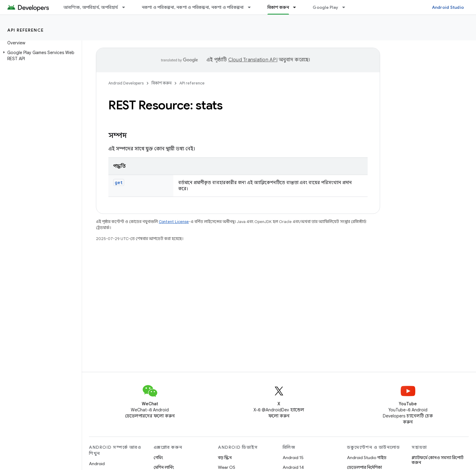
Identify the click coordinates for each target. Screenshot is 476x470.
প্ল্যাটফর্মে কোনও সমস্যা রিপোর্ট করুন (438, 460)
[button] (40, 56)
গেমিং (158, 458)
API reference (26, 30)
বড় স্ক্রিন (225, 458)
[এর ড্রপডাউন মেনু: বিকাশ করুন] (297, 7)
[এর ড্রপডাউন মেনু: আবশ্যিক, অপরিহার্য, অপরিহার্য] (126, 7)
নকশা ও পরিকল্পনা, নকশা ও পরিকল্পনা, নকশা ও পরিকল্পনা (193, 7)
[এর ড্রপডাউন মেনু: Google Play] (346, 7)
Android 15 (293, 458)
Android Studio (448, 7)
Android (97, 464)
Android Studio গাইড (367, 458)
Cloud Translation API (253, 60)
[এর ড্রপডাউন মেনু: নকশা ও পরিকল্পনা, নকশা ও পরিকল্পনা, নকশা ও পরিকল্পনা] (252, 7)
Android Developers (126, 83)
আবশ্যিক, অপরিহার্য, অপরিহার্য (91, 7)
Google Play (325, 7)
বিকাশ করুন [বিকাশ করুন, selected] (278, 7)
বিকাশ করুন (161, 83)
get (119, 182)
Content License (174, 222)
